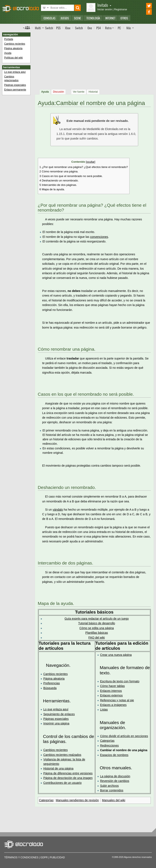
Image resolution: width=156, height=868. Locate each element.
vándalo (58, 510)
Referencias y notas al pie (117, 700)
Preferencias (52, 683)
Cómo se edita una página (97, 628)
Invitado (104, 5)
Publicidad (57, 857)
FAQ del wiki (97, 638)
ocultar (91, 162)
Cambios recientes (56, 674)
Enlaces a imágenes (113, 705)
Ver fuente (79, 92)
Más (129, 28)
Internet (110, 18)
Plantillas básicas (97, 633)
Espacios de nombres (114, 755)
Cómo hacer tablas (112, 686)
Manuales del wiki (114, 800)
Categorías (107, 741)
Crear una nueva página (116, 655)
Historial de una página (58, 768)
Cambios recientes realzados (62, 755)
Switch (79, 28)
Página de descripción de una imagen (68, 778)
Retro (108, 28)
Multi (38, 28)
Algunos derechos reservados (138, 857)
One (90, 28)
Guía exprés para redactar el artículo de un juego (97, 619)
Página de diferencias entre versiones (68, 773)
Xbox (68, 28)
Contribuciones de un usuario (62, 783)
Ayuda (45, 92)
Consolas (50, 18)
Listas (104, 710)
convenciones (99, 237)
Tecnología (93, 18)
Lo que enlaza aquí (56, 709)
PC (119, 28)
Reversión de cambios (115, 781)
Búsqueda (50, 688)
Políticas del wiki (13, 58)
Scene (77, 18)
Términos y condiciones (21, 857)
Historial (93, 92)
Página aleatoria (54, 679)
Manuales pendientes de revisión (77, 800)
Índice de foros (26, 28)
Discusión (58, 92)
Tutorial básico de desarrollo (97, 623)
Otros (124, 18)
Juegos (65, 18)
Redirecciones (109, 746)
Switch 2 (50, 28)
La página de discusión (115, 776)
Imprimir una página (56, 723)
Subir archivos (109, 786)
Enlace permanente (15, 90)
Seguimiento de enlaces (59, 714)
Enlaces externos (111, 695)
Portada (9, 39)
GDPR (44, 857)
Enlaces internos (111, 691)
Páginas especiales (56, 719)
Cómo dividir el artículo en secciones (124, 736)
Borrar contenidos (112, 790)
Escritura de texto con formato (120, 681)
